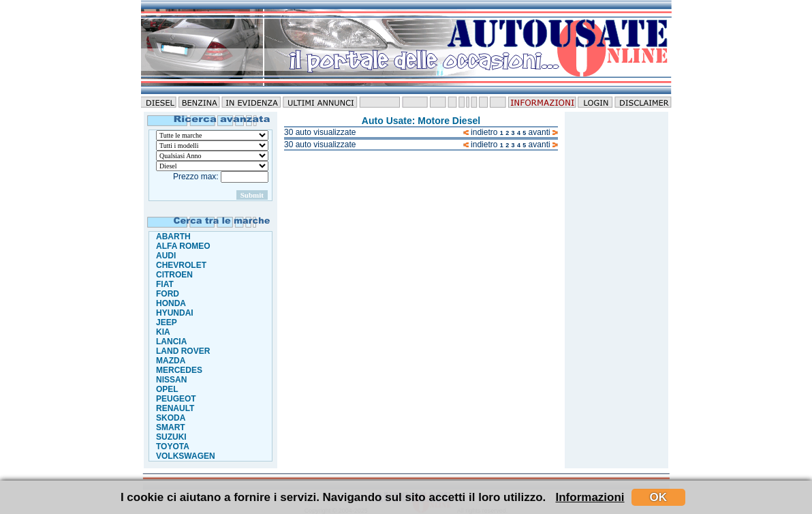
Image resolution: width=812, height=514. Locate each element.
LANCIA (171, 342)
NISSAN (171, 380)
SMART (171, 427)
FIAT (165, 284)
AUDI (166, 256)
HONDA (171, 303)
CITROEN (174, 275)
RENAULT (175, 408)
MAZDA (171, 361)
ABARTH (173, 237)
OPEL (167, 389)
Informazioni (590, 497)
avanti (543, 132)
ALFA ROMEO (183, 246)
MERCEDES (179, 370)
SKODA (171, 418)
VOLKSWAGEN (186, 456)
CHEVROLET (181, 265)
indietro (481, 132)
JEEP (167, 322)
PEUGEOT (176, 399)
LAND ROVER (183, 351)
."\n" (212, 146)
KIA (163, 332)
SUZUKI (171, 437)
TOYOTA (173, 447)
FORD (168, 294)
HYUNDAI (175, 313)
